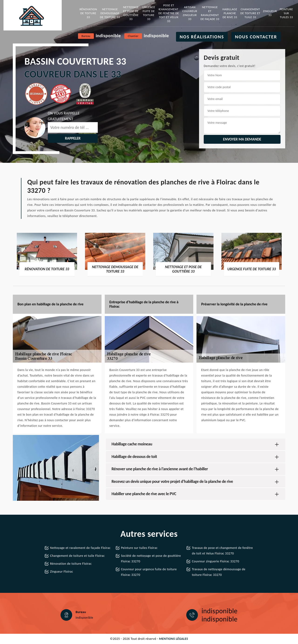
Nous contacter (256, 37)
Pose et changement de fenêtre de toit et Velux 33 (169, 13)
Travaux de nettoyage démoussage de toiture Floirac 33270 (219, 572)
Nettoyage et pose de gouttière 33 (131, 13)
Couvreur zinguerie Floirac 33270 (215, 561)
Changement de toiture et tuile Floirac (77, 556)
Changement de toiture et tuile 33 (250, 13)
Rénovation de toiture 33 (88, 13)
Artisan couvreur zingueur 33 (190, 13)
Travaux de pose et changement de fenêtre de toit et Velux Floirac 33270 (222, 551)
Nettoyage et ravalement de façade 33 (210, 13)
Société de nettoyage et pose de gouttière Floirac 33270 (151, 559)
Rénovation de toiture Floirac (71, 564)
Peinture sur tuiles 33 (286, 13)
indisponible (108, 36)
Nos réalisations (202, 37)
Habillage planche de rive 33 (230, 13)
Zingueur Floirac (62, 572)
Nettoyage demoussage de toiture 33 (110, 13)
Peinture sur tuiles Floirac (139, 548)
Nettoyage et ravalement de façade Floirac (80, 548)
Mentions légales (173, 639)
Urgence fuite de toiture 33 (149, 13)
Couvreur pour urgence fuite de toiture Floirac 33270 (149, 572)
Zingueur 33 (270, 13)
